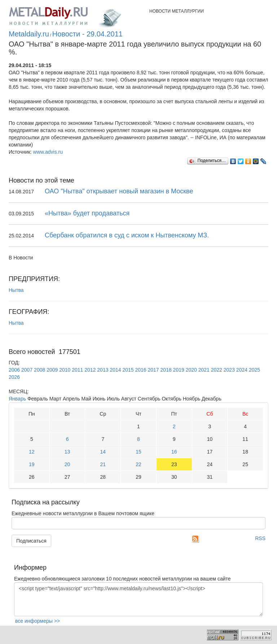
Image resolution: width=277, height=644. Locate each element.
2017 (153, 370)
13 (67, 452)
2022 (217, 370)
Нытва (16, 290)
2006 (14, 370)
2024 (242, 370)
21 (103, 464)
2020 (191, 370)
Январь (17, 399)
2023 (229, 370)
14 (103, 452)
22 (138, 464)
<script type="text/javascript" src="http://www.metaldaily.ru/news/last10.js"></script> (138, 599)
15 (138, 452)
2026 (14, 377)
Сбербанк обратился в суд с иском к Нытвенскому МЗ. (127, 235)
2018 (166, 370)
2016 (140, 370)
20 (67, 464)
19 (32, 464)
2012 (90, 370)
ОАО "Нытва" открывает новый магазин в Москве (119, 191)
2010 (65, 370)
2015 (128, 370)
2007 (27, 370)
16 (174, 452)
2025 (254, 370)
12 (32, 452)
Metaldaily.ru (29, 34)
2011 (77, 370)
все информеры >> (38, 621)
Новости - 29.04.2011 (87, 34)
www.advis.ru (48, 152)
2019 (179, 370)
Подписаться (31, 541)
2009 (52, 370)
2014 (115, 370)
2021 (204, 370)
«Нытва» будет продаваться (87, 213)
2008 (39, 370)
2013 (103, 370)
